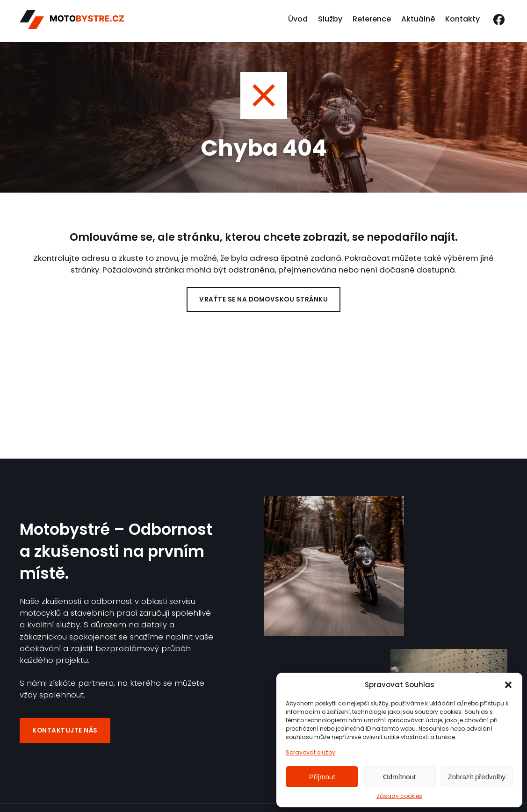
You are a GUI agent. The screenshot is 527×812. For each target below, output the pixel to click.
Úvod (298, 21)
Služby (330, 21)
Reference (372, 21)
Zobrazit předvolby (477, 777)
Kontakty (462, 21)
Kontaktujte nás (67, 730)
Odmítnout (399, 777)
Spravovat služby (310, 752)
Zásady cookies (399, 796)
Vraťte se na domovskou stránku (263, 300)
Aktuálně (418, 21)
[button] (508, 685)
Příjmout (322, 777)
